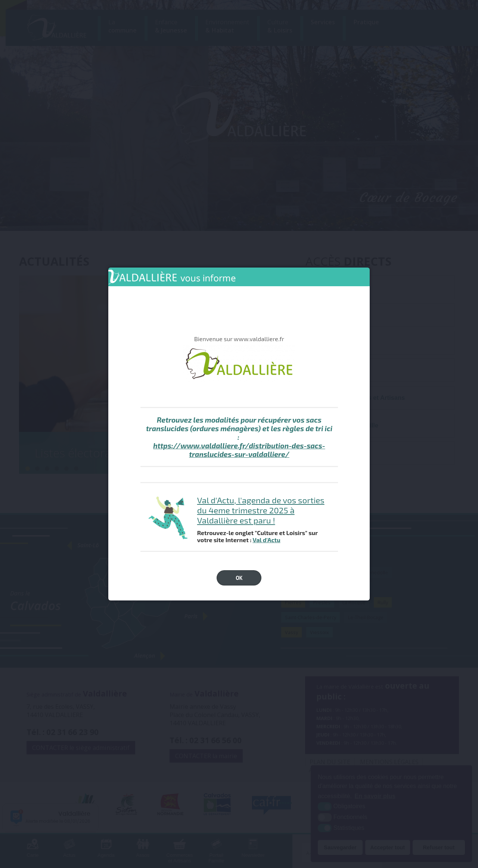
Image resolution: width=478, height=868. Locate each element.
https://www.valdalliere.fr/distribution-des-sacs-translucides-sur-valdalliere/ (239, 450)
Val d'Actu (266, 540)
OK (239, 578)
